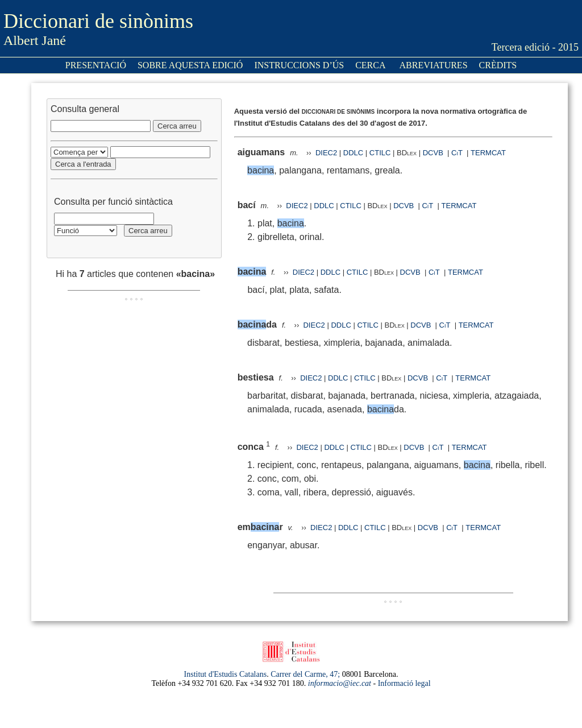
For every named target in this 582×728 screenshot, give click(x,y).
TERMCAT (488, 153)
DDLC (353, 153)
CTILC (380, 153)
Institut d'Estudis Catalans (226, 674)
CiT (457, 153)
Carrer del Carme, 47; (305, 674)
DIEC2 (326, 153)
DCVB (434, 153)
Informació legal (404, 683)
